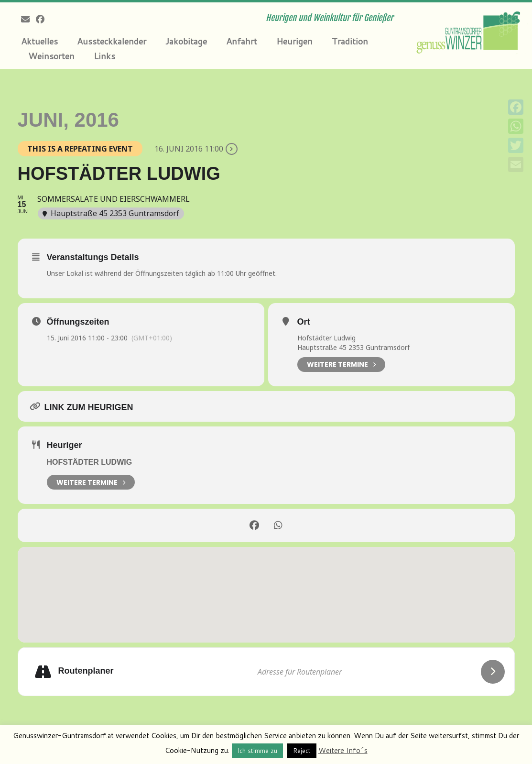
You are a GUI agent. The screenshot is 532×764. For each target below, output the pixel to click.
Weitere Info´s (343, 750)
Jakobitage (186, 41)
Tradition (350, 41)
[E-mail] (28, 19)
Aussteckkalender (112, 41)
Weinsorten (51, 56)
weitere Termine (91, 482)
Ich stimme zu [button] (257, 751)
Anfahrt (242, 41)
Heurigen (294, 41)
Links (104, 56)
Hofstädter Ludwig (90, 462)
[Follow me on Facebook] (43, 19)
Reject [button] (302, 751)
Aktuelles (39, 41)
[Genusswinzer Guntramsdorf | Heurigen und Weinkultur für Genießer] (470, 31)
